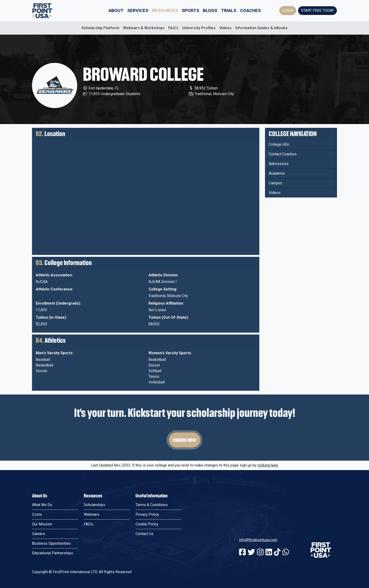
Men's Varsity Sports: (55, 353)
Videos (225, 28)
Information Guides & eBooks (261, 28)
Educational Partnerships (52, 553)
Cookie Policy (147, 524)
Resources (165, 10)
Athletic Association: (54, 275)
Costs (37, 514)
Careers (38, 534)
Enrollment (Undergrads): (58, 303)
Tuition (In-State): (51, 317)
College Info (279, 144)
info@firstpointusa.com (258, 540)
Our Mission (42, 524)
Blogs (210, 10)
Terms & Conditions (152, 505)
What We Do (42, 505)
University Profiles (199, 28)
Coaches (250, 10)
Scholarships (94, 505)
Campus (275, 183)
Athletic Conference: (54, 289)
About (116, 10)
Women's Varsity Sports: (170, 353)
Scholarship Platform (100, 28)
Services (138, 10)
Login (288, 10)
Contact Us (144, 534)
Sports (190, 10)
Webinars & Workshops (144, 28)
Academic (277, 173)
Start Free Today (317, 10)
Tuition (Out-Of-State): (169, 317)
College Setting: (163, 289)
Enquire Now (184, 440)
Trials (229, 10)
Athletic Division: (163, 275)
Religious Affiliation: (166, 303)
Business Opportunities (51, 543)
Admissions (279, 164)
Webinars (92, 514)
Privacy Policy (147, 514)
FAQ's (173, 28)
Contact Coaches (283, 154)
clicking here (268, 465)
